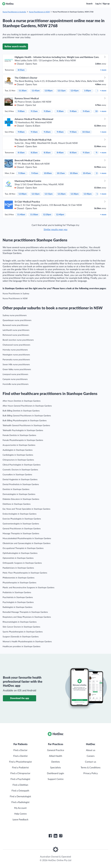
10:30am (74, 173)
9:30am (60, 111)
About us (91, 750)
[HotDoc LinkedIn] (55, 836)
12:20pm (62, 194)
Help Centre (20, 814)
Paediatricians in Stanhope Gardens (18, 568)
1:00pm (88, 91)
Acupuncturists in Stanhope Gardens (19, 445)
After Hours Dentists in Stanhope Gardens (22, 401)
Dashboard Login (55, 773)
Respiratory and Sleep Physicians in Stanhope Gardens (27, 617)
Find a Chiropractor (20, 773)
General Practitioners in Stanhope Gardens (22, 529)
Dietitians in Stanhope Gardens (17, 504)
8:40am (60, 153)
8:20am (34, 153)
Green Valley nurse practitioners (17, 370)
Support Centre (56, 779)
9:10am (34, 132)
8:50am (73, 153)
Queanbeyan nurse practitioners (17, 320)
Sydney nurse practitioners (15, 315)
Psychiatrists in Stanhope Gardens (18, 597)
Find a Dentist (20, 756)
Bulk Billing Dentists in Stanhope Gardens (21, 411)
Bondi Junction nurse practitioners (18, 340)
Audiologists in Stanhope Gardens (18, 450)
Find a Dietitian (20, 785)
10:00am (48, 173)
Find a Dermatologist (20, 796)
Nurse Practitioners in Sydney (16, 294)
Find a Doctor (20, 750)
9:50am (73, 132)
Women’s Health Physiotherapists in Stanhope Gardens (27, 642)
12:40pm (88, 194)
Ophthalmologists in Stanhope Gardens (20, 553)
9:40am (73, 111)
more (103, 70)
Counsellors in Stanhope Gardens (17, 475)
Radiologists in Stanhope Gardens (17, 607)
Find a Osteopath (20, 791)
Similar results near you (55, 230)
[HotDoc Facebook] (50, 836)
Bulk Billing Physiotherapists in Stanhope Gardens (25, 421)
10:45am (87, 173)
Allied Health (56, 756)
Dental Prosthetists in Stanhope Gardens (21, 484)
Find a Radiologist (20, 802)
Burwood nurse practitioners (15, 325)
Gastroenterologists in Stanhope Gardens (21, 524)
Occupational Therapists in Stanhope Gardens (23, 548)
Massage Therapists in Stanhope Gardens (21, 534)
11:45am (36, 91)
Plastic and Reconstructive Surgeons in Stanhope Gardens (28, 588)
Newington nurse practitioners (16, 355)
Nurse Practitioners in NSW (39, 12)
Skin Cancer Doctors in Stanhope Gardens (21, 627)
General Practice (56, 750)
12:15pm (62, 91)
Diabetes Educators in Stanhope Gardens (21, 499)
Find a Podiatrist (20, 768)
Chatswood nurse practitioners (16, 345)
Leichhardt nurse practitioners (16, 330)
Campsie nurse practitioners (15, 379)
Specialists (55, 768)
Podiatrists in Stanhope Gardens (17, 593)
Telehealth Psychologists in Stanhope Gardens (23, 430)
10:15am (61, 173)
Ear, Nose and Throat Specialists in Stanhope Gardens (26, 509)
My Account (20, 808)
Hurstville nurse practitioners (16, 384)
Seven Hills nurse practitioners (16, 365)
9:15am (34, 111)
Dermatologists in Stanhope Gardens (19, 494)
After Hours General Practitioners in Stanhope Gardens (27, 406)
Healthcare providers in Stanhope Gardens (21, 647)
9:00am (21, 111)
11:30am (23, 91)
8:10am (21, 153)
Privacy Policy (91, 773)
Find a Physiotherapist (20, 762)
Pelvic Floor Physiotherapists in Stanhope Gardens (25, 573)
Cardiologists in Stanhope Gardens (18, 455)
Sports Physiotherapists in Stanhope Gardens (23, 632)
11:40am (21, 215)
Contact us (91, 762)
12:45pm (75, 91)
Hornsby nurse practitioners (15, 350)
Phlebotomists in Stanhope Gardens (18, 578)
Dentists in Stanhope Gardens (16, 489)
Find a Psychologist (20, 779)
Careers (91, 756)
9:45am (86, 111)
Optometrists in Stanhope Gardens (18, 558)
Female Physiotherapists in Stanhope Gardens (23, 440)
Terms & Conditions (91, 768)
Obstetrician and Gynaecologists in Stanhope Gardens (27, 543)
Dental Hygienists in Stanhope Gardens (20, 480)
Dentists (56, 762)
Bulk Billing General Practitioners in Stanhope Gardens (27, 416)
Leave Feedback (20, 820)
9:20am (47, 111)
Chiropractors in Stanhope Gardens (18, 460)
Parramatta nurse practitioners (16, 360)
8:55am (21, 70)
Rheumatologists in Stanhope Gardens (20, 622)
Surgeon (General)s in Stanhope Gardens (21, 637)
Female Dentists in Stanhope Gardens (19, 435)
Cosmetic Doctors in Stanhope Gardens (20, 470)
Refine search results (15, 47)
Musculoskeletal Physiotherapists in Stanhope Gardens (27, 539)
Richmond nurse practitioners (16, 335)
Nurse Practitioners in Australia (14, 12)
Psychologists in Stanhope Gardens (18, 602)
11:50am (34, 215)
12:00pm (49, 91)
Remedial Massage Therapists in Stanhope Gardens (25, 612)
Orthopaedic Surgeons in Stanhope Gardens (22, 563)
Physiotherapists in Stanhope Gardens (19, 583)
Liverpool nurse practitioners (15, 374)
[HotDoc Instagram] (61, 836)
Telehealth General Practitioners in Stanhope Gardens (26, 426)
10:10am (86, 132)
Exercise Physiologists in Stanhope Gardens (22, 519)
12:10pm (36, 194)
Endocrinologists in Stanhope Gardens (20, 514)
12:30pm (75, 194)
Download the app (20, 698)
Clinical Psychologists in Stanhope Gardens (22, 465)
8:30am (47, 153)
